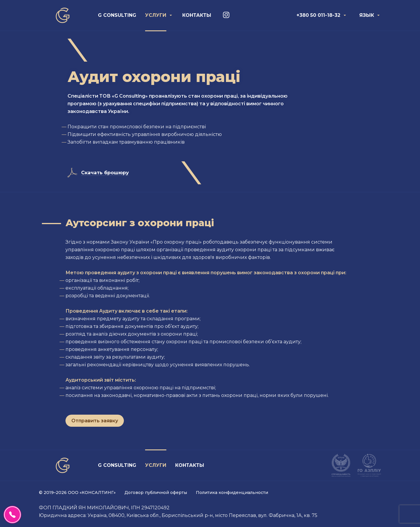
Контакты (197, 15)
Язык (367, 15)
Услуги (156, 15)
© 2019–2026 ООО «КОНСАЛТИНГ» (77, 492)
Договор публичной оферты (156, 492)
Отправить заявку (95, 421)
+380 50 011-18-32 (318, 15)
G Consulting (117, 15)
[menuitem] (117, 15)
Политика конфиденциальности (232, 492)
